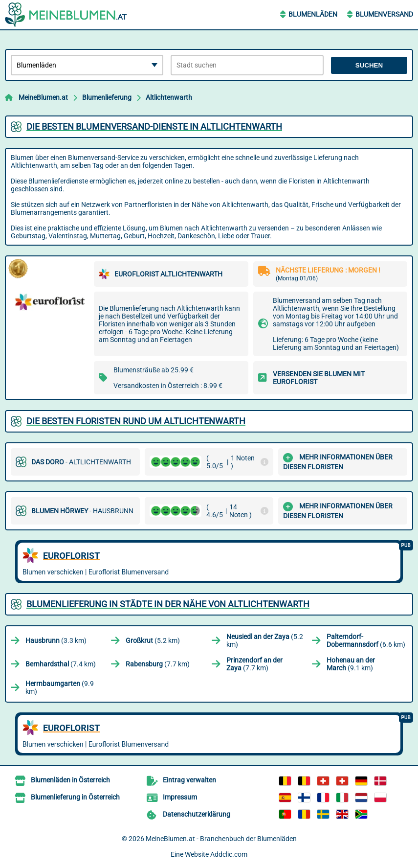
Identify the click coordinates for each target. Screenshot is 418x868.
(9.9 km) (60, 687)
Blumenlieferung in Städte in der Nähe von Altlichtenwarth (168, 604)
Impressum (180, 797)
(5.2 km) (153, 640)
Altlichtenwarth (169, 97)
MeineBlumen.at (43, 97)
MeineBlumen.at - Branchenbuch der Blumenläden (221, 839)
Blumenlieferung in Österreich (75, 797)
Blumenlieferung (107, 97)
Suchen (369, 65)
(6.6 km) (366, 640)
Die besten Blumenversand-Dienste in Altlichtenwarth (154, 126)
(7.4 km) (61, 664)
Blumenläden (313, 14)
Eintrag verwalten (189, 780)
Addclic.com (229, 854)
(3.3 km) (56, 640)
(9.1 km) (351, 664)
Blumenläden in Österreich (70, 780)
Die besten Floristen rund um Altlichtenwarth (136, 421)
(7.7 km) (158, 664)
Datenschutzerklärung (197, 814)
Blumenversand (384, 14)
